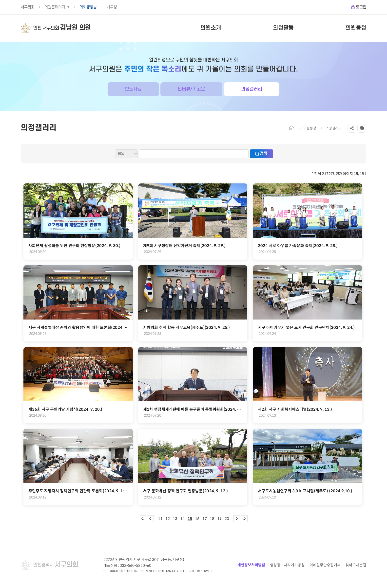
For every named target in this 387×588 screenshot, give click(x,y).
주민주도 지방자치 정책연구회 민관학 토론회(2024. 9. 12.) (78, 491)
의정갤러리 (252, 89)
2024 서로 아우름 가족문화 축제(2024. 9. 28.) (298, 246)
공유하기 (352, 128)
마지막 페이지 (244, 519)
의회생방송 (88, 7)
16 (197, 519)
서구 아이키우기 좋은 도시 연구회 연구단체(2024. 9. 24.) (306, 328)
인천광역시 (56, 565)
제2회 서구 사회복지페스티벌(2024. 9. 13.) (295, 409)
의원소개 (211, 28)
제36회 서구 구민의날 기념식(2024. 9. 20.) (65, 409)
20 (227, 519)
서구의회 (28, 7)
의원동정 (356, 28)
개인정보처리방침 (251, 565)
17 (205, 519)
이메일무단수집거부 (325, 565)
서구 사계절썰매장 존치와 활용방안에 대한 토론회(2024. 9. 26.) (78, 328)
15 (190, 519)
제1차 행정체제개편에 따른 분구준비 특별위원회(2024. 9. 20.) (193, 409)
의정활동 (283, 28)
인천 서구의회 (62, 28)
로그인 (361, 7)
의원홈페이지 (55, 7)
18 (212, 519)
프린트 (362, 128)
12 (168, 519)
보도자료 (133, 89)
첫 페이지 (143, 519)
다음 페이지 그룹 (237, 519)
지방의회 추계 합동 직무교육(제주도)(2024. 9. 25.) (186, 328)
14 (182, 519)
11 (160, 519)
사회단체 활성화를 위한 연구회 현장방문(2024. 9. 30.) (74, 246)
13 (175, 519)
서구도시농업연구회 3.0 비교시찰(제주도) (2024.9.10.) (305, 491)
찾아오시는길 (356, 565)
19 (219, 519)
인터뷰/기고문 (191, 89)
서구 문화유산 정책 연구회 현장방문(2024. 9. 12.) (185, 491)
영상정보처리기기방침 (287, 565)
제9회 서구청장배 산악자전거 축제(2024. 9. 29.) (184, 246)
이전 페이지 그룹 (150, 519)
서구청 (112, 7)
